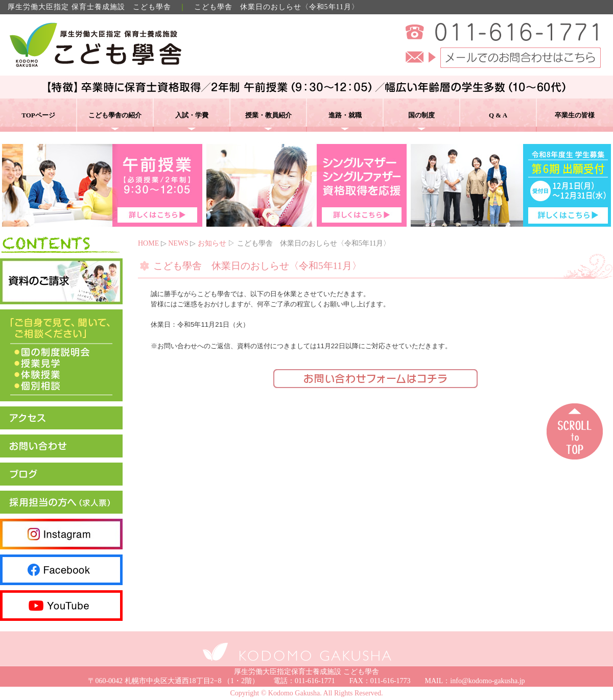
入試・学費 (192, 115)
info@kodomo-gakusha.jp (487, 681)
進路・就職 (345, 115)
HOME (148, 243)
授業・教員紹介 (268, 115)
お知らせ (212, 243)
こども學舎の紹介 (115, 115)
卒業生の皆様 (575, 115)
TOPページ (38, 115)
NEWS (178, 243)
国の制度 (421, 115)
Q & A (498, 115)
